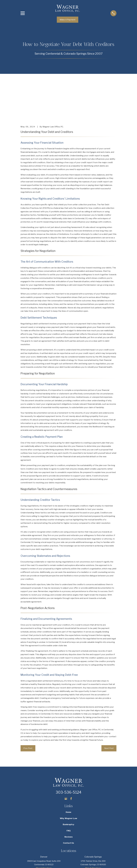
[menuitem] (24, 863)
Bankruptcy (68, 790)
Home (68, 777)
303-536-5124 (68, 757)
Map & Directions (44, 833)
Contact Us (68, 808)
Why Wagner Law (68, 783)
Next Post (109, 713)
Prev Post (28, 713)
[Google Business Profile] (66, 764)
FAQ (69, 796)
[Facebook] (71, 764)
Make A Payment (68, 20)
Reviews (69, 802)
